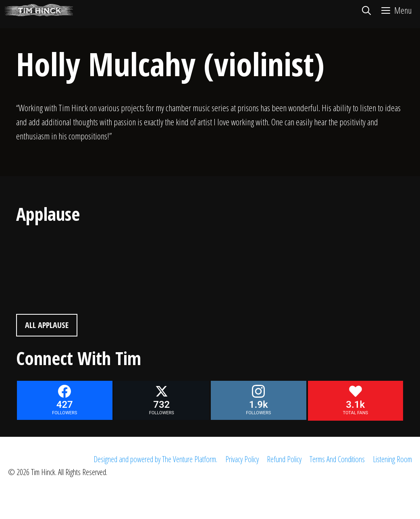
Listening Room (392, 459)
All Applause (47, 325)
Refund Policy (284, 459)
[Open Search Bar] (366, 10)
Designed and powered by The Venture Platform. (155, 459)
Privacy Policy (242, 459)
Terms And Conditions (337, 459)
